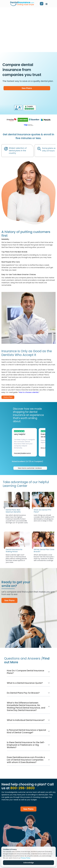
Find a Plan (8, 397)
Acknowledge (29, 863)
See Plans (27, 88)
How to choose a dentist (29, 392)
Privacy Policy (26, 858)
